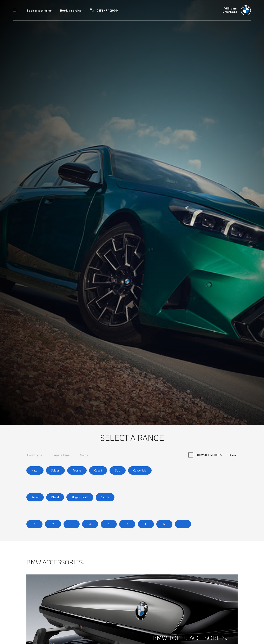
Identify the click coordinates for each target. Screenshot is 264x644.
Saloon (55, 470)
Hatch (35, 470)
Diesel (55, 497)
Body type (35, 455)
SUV (118, 470)
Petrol (35, 497)
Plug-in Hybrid (80, 497)
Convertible (140, 470)
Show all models (206, 455)
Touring (77, 470)
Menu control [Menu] (15, 10)
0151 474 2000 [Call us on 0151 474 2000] (107, 11)
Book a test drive (39, 11)
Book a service (71, 11)
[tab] (35, 455)
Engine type (61, 455)
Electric (105, 497)
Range (84, 455)
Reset (234, 455)
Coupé (98, 470)
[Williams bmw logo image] (237, 10)
